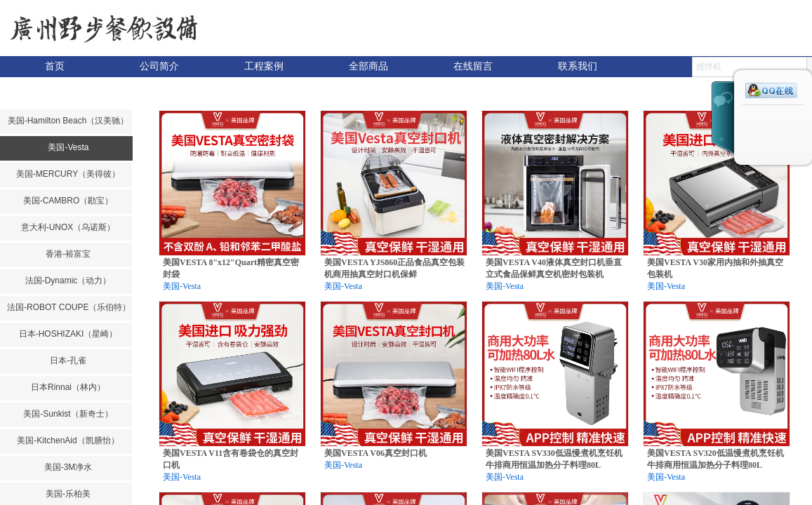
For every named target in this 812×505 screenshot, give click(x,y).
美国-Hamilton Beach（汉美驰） (68, 121)
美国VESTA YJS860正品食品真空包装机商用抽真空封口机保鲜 (394, 268)
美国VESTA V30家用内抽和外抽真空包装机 (715, 268)
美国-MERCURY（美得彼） (68, 174)
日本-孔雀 (68, 361)
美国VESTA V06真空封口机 (375, 453)
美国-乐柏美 (68, 494)
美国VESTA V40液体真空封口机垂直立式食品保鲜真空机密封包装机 (554, 268)
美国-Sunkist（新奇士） (68, 414)
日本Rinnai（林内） (68, 387)
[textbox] (750, 67)
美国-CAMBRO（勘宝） (68, 201)
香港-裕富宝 (68, 254)
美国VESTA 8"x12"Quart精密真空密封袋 (231, 268)
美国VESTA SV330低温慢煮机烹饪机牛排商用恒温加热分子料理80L (554, 459)
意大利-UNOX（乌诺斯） (68, 227)
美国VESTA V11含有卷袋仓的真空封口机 (231, 459)
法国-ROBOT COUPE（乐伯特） (68, 307)
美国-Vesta (68, 147)
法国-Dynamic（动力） (68, 281)
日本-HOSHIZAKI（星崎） (68, 334)
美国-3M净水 (68, 467)
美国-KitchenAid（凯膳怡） (68, 440)
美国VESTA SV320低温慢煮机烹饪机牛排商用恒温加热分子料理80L (716, 459)
